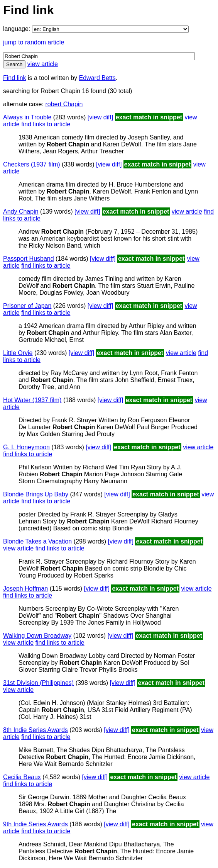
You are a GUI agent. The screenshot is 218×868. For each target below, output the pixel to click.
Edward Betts (97, 78)
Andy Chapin (21, 211)
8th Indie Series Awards (35, 730)
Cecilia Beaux (22, 777)
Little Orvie (18, 353)
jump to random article (34, 42)
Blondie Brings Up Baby (36, 494)
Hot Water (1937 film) (32, 400)
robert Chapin (64, 104)
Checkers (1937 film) (32, 164)
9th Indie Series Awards (35, 824)
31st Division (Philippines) (38, 683)
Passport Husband (29, 259)
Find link (15, 78)
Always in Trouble (27, 117)
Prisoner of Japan (27, 306)
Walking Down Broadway (37, 636)
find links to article (46, 124)
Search (14, 64)
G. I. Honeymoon (26, 447)
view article (43, 64)
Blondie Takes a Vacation (37, 541)
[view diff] (100, 117)
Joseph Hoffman (25, 589)
